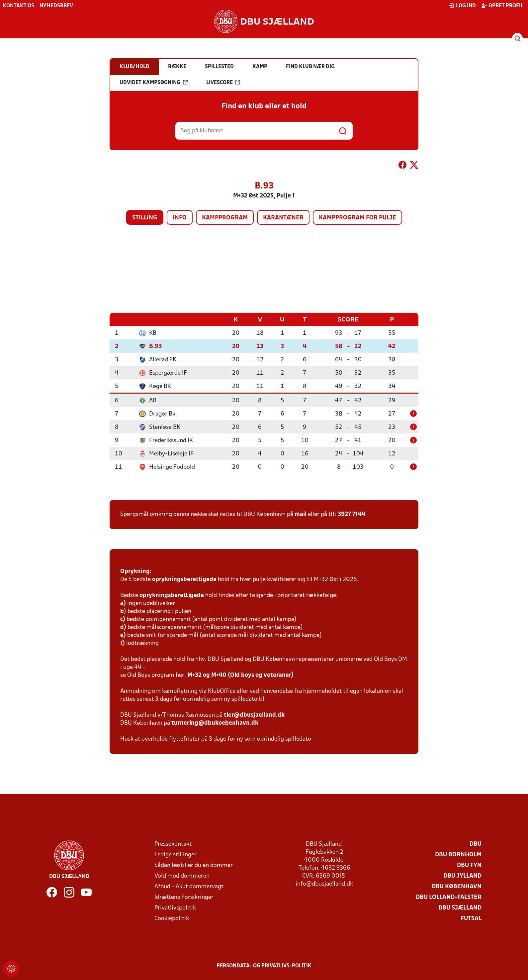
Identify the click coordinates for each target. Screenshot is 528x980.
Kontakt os (18, 6)
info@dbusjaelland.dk (324, 884)
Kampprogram (225, 218)
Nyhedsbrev (56, 6)
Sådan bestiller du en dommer (194, 865)
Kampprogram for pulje (357, 218)
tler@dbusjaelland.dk (254, 715)
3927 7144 (352, 514)
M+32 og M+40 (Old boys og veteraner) (240, 675)
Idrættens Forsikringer (184, 897)
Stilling (145, 218)
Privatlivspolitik (175, 908)
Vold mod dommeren (182, 876)
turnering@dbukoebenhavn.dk (215, 723)
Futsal (471, 918)
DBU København (457, 886)
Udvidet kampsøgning (154, 82)
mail (301, 514)
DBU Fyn (469, 865)
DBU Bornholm (458, 855)
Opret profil (502, 6)
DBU (476, 844)
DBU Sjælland (460, 908)
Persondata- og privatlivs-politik (264, 966)
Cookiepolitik (172, 918)
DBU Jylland (462, 876)
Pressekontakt (173, 844)
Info (180, 218)
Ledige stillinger (176, 855)
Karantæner (283, 218)
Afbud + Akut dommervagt (189, 886)
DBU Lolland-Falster (449, 897)
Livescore (223, 82)
